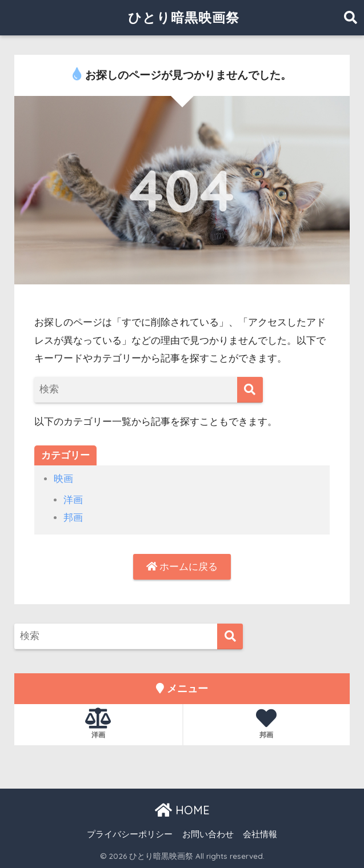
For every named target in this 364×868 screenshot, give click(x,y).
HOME (182, 810)
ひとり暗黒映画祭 (184, 17)
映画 (63, 479)
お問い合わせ (208, 834)
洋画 (73, 500)
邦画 (73, 518)
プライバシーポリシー (130, 834)
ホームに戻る (182, 567)
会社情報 (260, 834)
